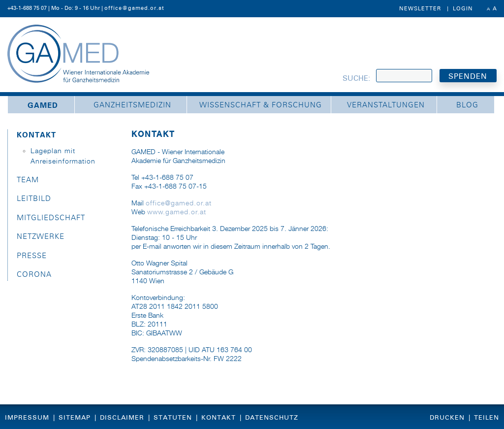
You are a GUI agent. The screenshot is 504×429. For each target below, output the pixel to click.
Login (463, 8)
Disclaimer (122, 417)
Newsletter (420, 8)
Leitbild (34, 199)
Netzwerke (41, 237)
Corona (34, 275)
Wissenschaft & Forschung (261, 105)
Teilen (487, 417)
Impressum (27, 417)
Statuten (173, 417)
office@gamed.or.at (134, 8)
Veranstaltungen (386, 105)
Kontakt (36, 135)
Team (28, 180)
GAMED (43, 105)
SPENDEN (468, 76)
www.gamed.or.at (177, 212)
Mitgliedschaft (51, 218)
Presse (32, 256)
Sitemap (75, 417)
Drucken (447, 417)
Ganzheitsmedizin (132, 105)
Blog (467, 105)
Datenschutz (272, 417)
